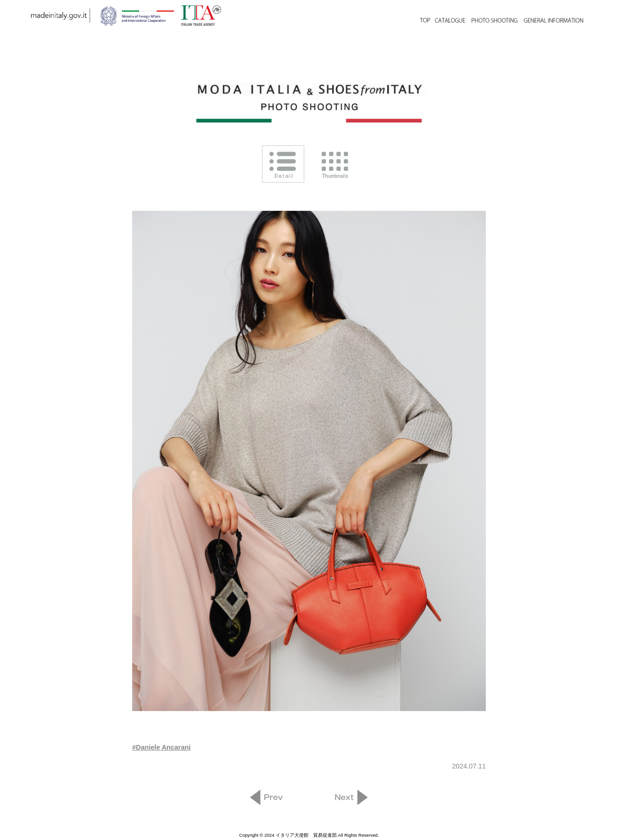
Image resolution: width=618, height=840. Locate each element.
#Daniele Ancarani (161, 747)
